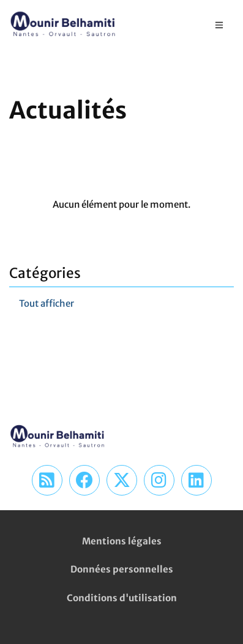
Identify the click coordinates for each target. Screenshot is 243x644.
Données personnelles (122, 569)
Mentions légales (122, 541)
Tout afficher (47, 303)
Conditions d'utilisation (122, 598)
